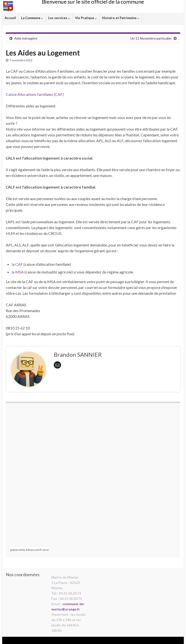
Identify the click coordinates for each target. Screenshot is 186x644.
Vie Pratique (86, 18)
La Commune (32, 18)
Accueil (10, 18)
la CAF (17, 264)
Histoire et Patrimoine (121, 18)
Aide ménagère (26, 38)
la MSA (18, 272)
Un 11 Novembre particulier (151, 38)
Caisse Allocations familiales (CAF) (35, 94)
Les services (59, 18)
